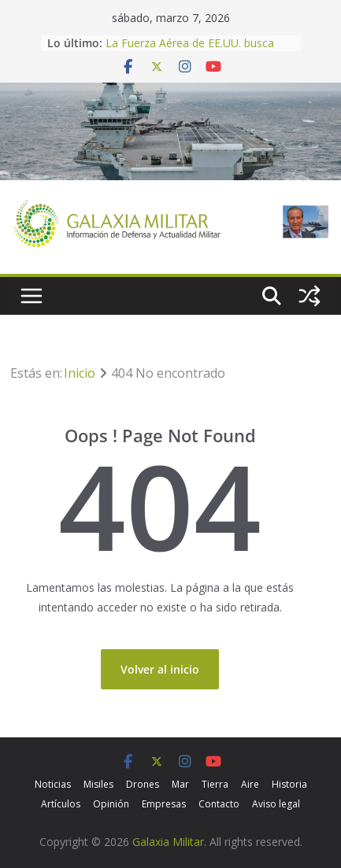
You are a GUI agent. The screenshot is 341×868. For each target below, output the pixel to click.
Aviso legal (276, 804)
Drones (143, 784)
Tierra (215, 784)
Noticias (53, 784)
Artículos (61, 804)
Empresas (164, 804)
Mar (180, 784)
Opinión (111, 804)
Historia (289, 784)
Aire (250, 784)
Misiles (98, 784)
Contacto (219, 804)
